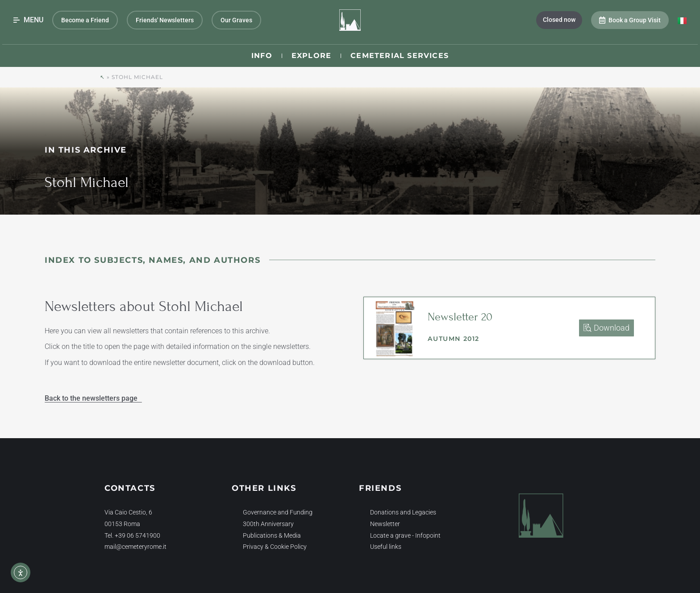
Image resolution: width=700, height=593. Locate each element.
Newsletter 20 (460, 317)
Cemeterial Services (400, 56)
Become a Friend (85, 20)
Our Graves (236, 20)
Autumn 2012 (454, 339)
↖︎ (102, 77)
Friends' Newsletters (165, 20)
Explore (311, 56)
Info (262, 56)
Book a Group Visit (630, 20)
